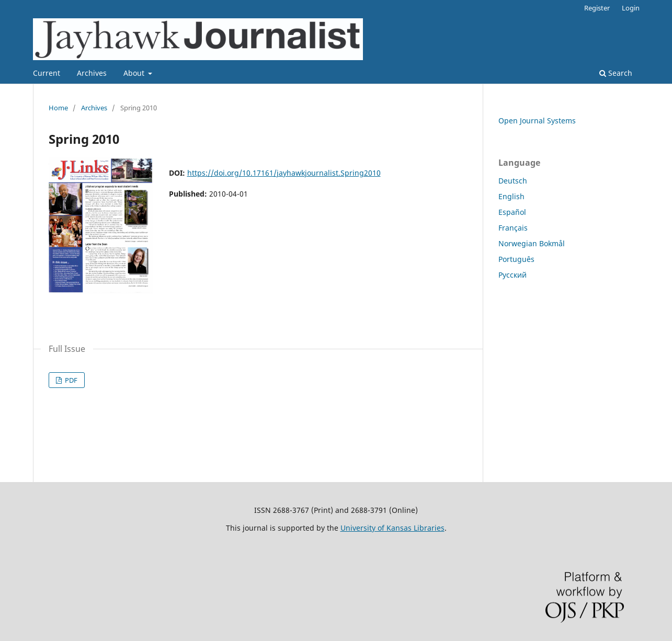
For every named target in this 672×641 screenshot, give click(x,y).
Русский (512, 275)
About (135, 73)
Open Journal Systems (537, 121)
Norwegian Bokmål (532, 243)
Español (512, 212)
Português (516, 259)
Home (58, 108)
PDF (70, 380)
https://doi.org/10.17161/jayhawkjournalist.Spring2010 (284, 173)
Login (631, 8)
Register (597, 8)
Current (47, 73)
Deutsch (513, 181)
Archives (92, 73)
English (511, 196)
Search (616, 73)
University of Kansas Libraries (392, 528)
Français (513, 228)
